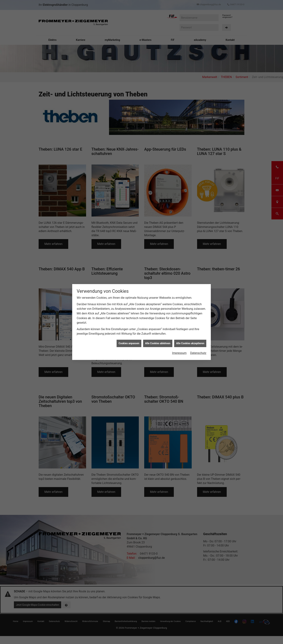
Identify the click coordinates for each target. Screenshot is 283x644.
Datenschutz (198, 353)
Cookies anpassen (129, 343)
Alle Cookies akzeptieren (190, 343)
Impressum (179, 353)
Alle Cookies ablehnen (158, 343)
